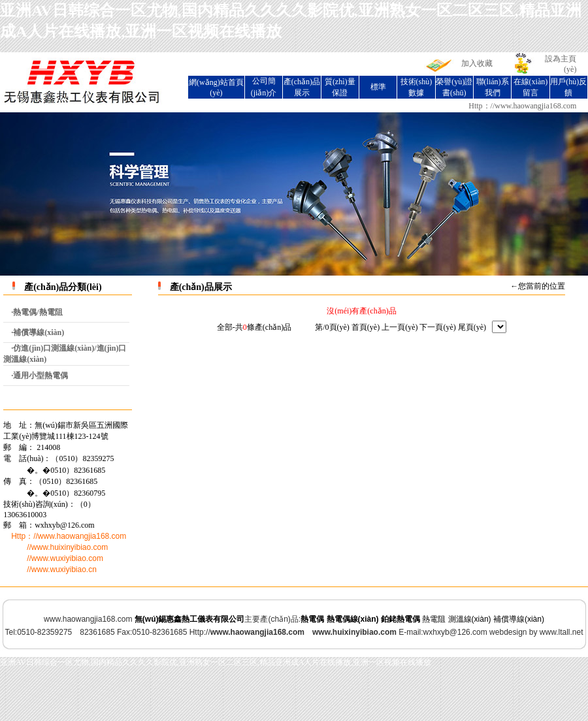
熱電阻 (434, 619)
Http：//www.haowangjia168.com (522, 106)
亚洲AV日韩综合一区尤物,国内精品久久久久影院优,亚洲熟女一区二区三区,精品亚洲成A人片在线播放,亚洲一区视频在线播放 (216, 662)
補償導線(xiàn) (519, 619)
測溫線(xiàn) (470, 619)
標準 (378, 87)
